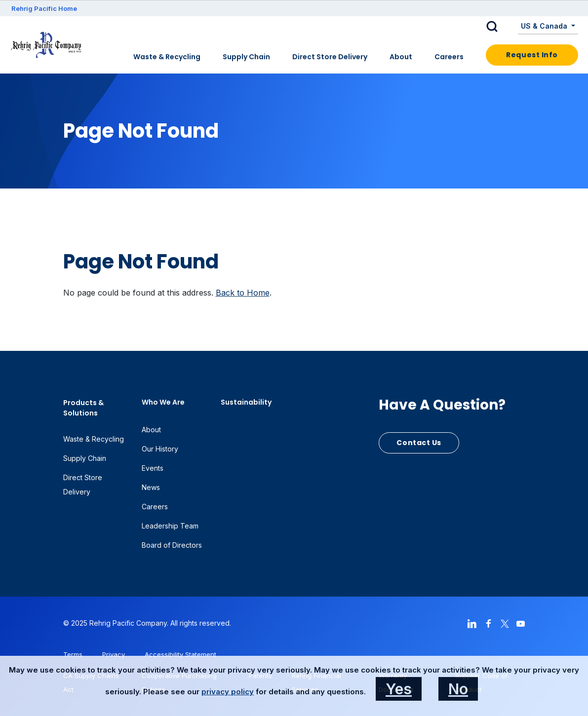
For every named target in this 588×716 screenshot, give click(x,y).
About (401, 57)
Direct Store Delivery (330, 57)
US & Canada (545, 26)
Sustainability (246, 402)
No (458, 689)
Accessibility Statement (180, 654)
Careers (449, 57)
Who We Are (163, 402)
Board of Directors (172, 545)
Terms (73, 654)
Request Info (532, 55)
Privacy (114, 654)
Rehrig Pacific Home (44, 8)
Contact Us (419, 443)
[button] (500, 27)
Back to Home (243, 293)
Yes (399, 689)
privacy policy (228, 692)
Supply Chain (246, 57)
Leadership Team (170, 526)
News (151, 487)
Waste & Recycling (167, 57)
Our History (160, 449)
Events (153, 468)
